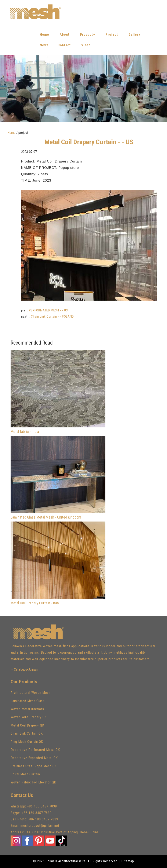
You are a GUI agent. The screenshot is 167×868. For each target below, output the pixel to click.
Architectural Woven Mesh (30, 693)
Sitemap (128, 861)
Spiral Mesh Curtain (25, 774)
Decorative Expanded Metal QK (34, 758)
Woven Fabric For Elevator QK (33, 782)
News (44, 45)
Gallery (134, 35)
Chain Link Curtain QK (27, 733)
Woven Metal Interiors (27, 709)
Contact (64, 45)
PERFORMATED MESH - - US (48, 310)
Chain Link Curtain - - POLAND (52, 317)
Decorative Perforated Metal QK (35, 750)
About (65, 35)
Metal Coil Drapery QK (27, 725)
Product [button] (88, 35)
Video (86, 45)
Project (112, 35)
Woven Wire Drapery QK (29, 717)
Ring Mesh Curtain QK (27, 742)
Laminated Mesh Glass (28, 701)
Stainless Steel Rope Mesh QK (34, 766)
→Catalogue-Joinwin (24, 669)
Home (44, 35)
